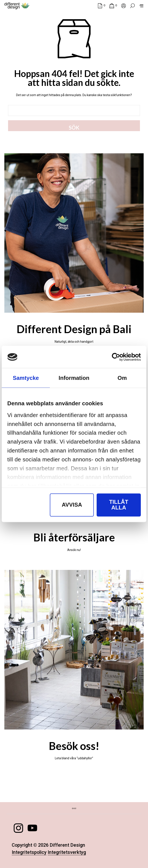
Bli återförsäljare (74, 537)
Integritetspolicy (29, 852)
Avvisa (72, 505)
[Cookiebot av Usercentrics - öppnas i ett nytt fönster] (122, 357)
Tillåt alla (119, 505)
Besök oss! (74, 746)
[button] (101, 5)
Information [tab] (74, 378)
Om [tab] (122, 378)
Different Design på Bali (74, 329)
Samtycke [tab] (26, 378)
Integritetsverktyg (67, 852)
